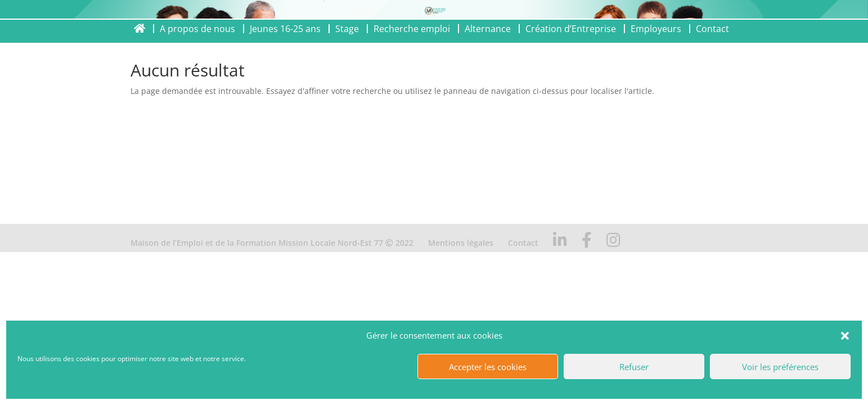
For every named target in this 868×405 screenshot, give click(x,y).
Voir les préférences (780, 367)
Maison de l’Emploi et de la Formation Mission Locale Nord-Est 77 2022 (272, 243)
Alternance (488, 29)
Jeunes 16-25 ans (285, 29)
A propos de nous (197, 29)
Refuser (634, 367)
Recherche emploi (412, 29)
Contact (712, 29)
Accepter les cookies (488, 367)
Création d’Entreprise (571, 29)
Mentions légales (461, 243)
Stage (347, 29)
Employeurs (656, 29)
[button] (845, 336)
